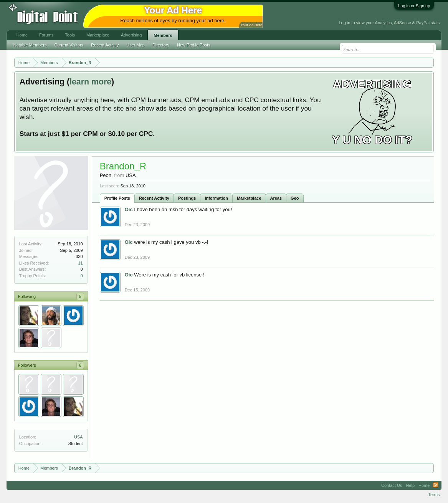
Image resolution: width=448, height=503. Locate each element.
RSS (436, 485)
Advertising (131, 35)
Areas (276, 198)
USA (79, 437)
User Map (136, 45)
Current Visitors (69, 45)
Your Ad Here (251, 25)
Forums (46, 35)
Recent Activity (154, 198)
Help (410, 485)
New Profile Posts (194, 45)
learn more (90, 82)
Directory (161, 45)
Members (163, 35)
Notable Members (30, 45)
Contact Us (392, 485)
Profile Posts (117, 198)
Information (216, 198)
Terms (434, 495)
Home (22, 35)
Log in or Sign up (414, 6)
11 (80, 263)
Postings (187, 198)
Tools (70, 35)
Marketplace (249, 198)
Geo (295, 198)
